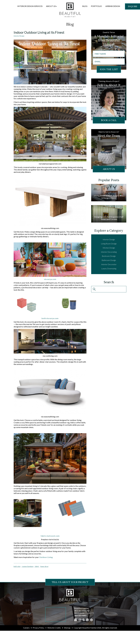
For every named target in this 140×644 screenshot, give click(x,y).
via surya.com (50, 279)
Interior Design (19, 36)
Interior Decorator (109, 264)
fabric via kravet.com (50, 536)
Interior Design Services (30, 6)
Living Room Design (109, 244)
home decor (44, 567)
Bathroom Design (109, 260)
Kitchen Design (109, 248)
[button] (51, 6)
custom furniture (28, 567)
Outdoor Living (46, 557)
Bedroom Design (109, 256)
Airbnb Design (113, 6)
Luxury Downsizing (109, 268)
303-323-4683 (80, 615)
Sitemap (67, 628)
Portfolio (96, 6)
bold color (17, 567)
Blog (85, 6)
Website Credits (54, 628)
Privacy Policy (38, 628)
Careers (26, 628)
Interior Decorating (109, 252)
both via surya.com (50, 318)
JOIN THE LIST (109, 69)
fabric (37, 567)
